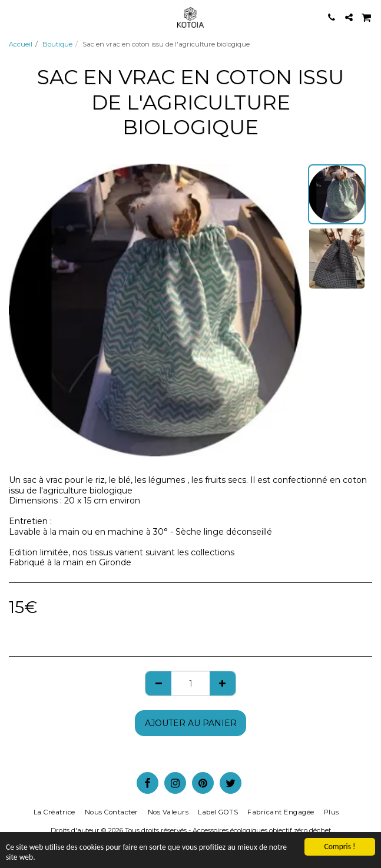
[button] (13, 17)
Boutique (57, 44)
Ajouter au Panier (191, 723)
